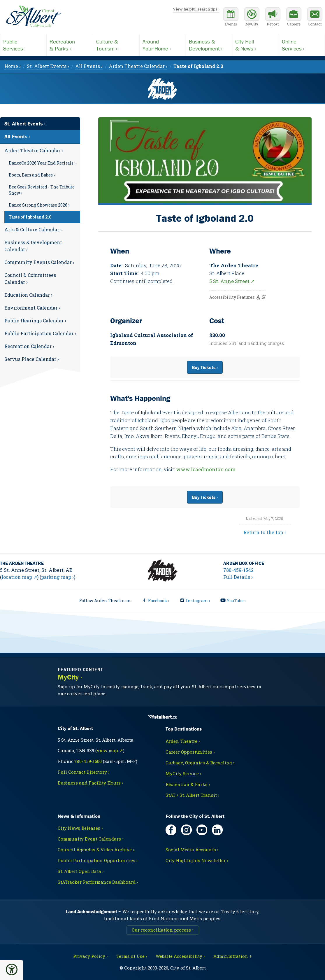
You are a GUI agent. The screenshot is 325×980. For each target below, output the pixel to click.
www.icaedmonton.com (206, 469)
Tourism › (116, 45)
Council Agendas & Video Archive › (96, 850)
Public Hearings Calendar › (35, 320)
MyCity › (70, 677)
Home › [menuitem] (13, 66)
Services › (23, 45)
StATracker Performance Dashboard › (98, 882)
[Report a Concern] (273, 18)
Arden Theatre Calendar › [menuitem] (138, 66)
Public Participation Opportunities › (98, 860)
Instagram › (198, 601)
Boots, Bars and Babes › (32, 175)
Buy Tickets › (205, 367)
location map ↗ (19, 577)
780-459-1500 (88, 761)
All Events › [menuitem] (89, 66)
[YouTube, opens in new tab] (202, 830)
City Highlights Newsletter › (197, 860)
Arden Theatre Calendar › (34, 150)
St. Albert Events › (25, 124)
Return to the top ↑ (265, 532)
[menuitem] (198, 66)
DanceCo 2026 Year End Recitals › (42, 163)
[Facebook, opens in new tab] (171, 830)
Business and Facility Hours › (90, 783)
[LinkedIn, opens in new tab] (217, 830)
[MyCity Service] (252, 18)
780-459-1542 (238, 570)
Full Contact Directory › (84, 772)
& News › (255, 45)
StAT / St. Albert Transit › (192, 795)
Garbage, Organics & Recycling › (200, 763)
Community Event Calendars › (91, 839)
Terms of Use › (132, 956)
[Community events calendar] (231, 18)
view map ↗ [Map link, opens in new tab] (110, 750)
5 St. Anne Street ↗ (232, 281)
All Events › (17, 136)
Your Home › (163, 45)
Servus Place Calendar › (32, 359)
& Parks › (70, 45)
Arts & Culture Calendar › (33, 229)
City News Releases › (80, 828)
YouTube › (236, 601)
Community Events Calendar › (39, 262)
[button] (12, 969)
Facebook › (159, 601)
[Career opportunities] (294, 18)
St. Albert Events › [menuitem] (48, 66)
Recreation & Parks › (188, 784)
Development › (209, 45)
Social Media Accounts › (192, 850)
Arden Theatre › (183, 741)
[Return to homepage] (34, 16)
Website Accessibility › (180, 956)
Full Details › (238, 577)
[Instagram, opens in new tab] (186, 830)
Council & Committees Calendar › (30, 278)
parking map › (57, 577)
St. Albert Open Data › (81, 871)
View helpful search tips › (196, 9)
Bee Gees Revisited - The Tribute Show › (42, 190)
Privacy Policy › (90, 956)
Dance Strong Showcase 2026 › (39, 205)
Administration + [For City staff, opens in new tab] (233, 956)
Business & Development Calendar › (33, 246)
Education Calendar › (28, 295)
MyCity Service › (183, 773)
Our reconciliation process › (162, 930)
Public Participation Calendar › (40, 333)
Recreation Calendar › (29, 346)
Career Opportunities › (190, 752)
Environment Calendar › (32, 308)
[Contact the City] (315, 18)
